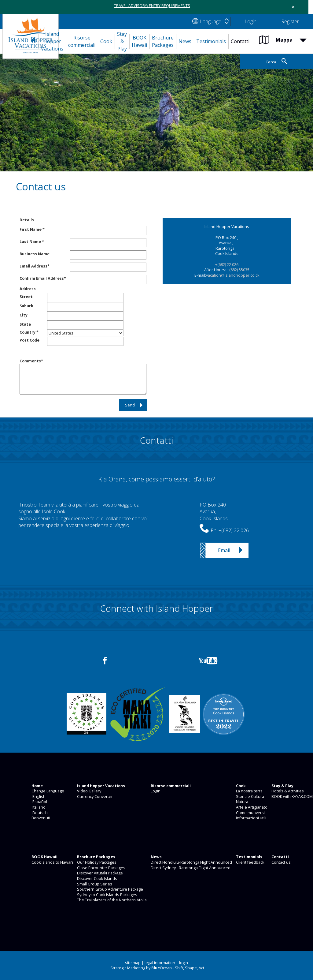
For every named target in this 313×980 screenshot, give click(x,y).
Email (224, 550)
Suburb (26, 306)
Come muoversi (250, 813)
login (184, 963)
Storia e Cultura (250, 797)
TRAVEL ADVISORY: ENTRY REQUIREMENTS (152, 6)
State (25, 324)
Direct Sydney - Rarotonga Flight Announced (190, 868)
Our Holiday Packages (96, 862)
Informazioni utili (251, 818)
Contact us (281, 862)
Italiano (38, 807)
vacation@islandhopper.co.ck (233, 275)
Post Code (29, 340)
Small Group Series (94, 884)
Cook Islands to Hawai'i (52, 862)
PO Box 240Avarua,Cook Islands (214, 512)
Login (155, 791)
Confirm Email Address (42, 278)
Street (26, 297)
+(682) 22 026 (227, 265)
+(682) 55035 (238, 270)
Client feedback (250, 862)
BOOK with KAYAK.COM (292, 797)
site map (133, 963)
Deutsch (39, 813)
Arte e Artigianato (251, 807)
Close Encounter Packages (101, 868)
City (24, 315)
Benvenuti (40, 818)
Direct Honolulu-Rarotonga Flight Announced (191, 862)
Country (28, 332)
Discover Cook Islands (97, 879)
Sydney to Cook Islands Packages (107, 895)
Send (130, 405)
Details (27, 220)
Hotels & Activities (287, 791)
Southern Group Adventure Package (110, 889)
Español (39, 802)
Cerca (271, 62)
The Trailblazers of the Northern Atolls (111, 900)
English (38, 797)
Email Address (33, 266)
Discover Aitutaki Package (99, 873)
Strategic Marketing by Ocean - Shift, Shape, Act (157, 968)
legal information (160, 963)
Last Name (30, 242)
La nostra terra (249, 791)
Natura (242, 802)
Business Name (35, 254)
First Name (31, 229)
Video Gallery (89, 791)
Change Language (47, 791)
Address (28, 289)
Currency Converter (94, 797)
